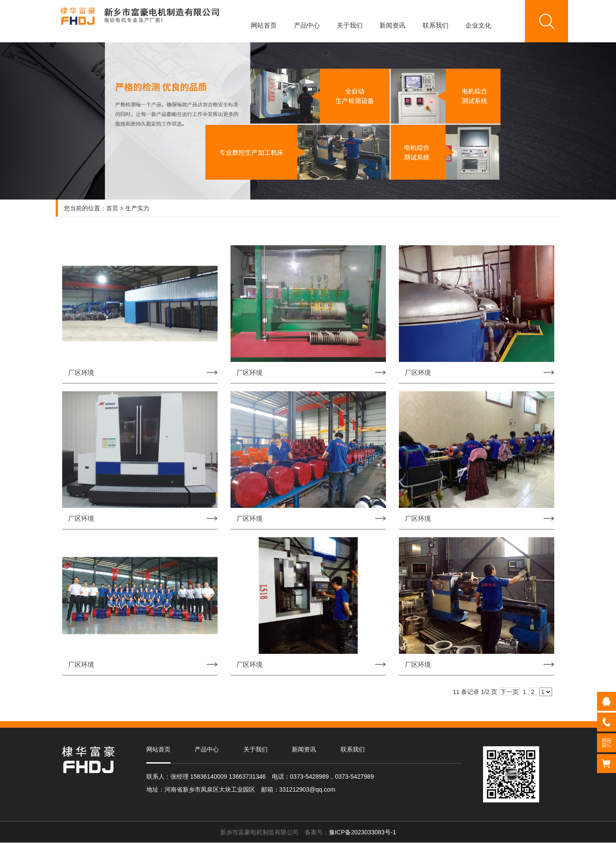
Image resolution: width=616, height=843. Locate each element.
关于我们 (350, 25)
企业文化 (478, 25)
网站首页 (264, 25)
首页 (112, 208)
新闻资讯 (392, 25)
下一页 (509, 692)
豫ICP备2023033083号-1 (363, 832)
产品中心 (307, 25)
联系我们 (436, 25)
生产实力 (137, 208)
